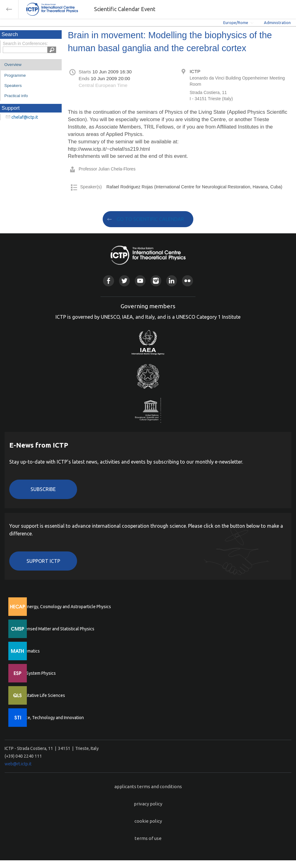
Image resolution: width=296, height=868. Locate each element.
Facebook (108, 281)
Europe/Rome (236, 23)
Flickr (187, 281)
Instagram (156, 281)
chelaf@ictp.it (25, 117)
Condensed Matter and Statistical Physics (55, 629)
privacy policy (148, 804)
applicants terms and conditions (148, 786)
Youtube (140, 281)
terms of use (148, 838)
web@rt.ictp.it (18, 764)
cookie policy (148, 821)
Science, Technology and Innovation (49, 718)
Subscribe (43, 489)
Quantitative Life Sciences (40, 695)
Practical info (16, 96)
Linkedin (172, 281)
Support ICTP (43, 561)
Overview (13, 65)
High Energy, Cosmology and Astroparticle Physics (63, 607)
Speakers (13, 86)
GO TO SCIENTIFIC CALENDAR (150, 219)
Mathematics (27, 651)
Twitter (124, 281)
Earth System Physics (35, 673)
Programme (15, 75)
